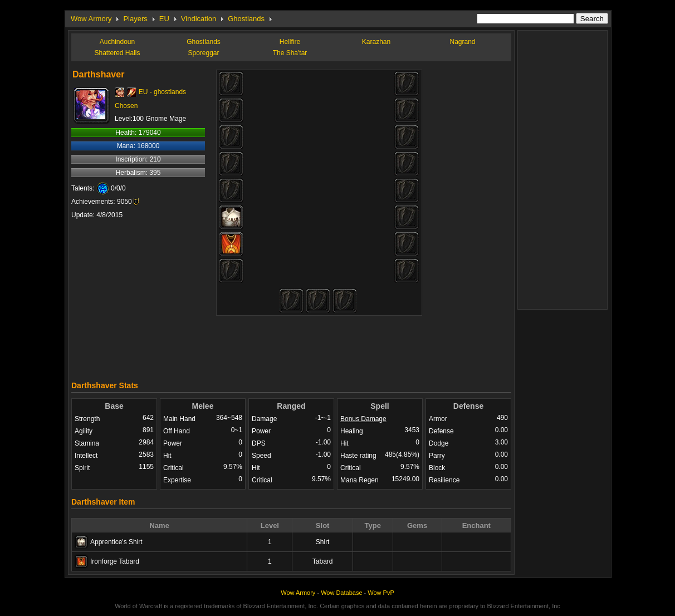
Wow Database (341, 593)
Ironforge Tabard (115, 561)
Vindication (199, 19)
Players (135, 19)
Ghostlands (246, 19)
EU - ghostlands (162, 92)
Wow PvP (381, 593)
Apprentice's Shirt (116, 542)
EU (164, 19)
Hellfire (290, 42)
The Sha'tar (290, 53)
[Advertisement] (291, 345)
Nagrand (462, 42)
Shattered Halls (117, 53)
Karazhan (376, 42)
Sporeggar (203, 53)
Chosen (126, 106)
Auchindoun (117, 42)
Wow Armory (91, 19)
